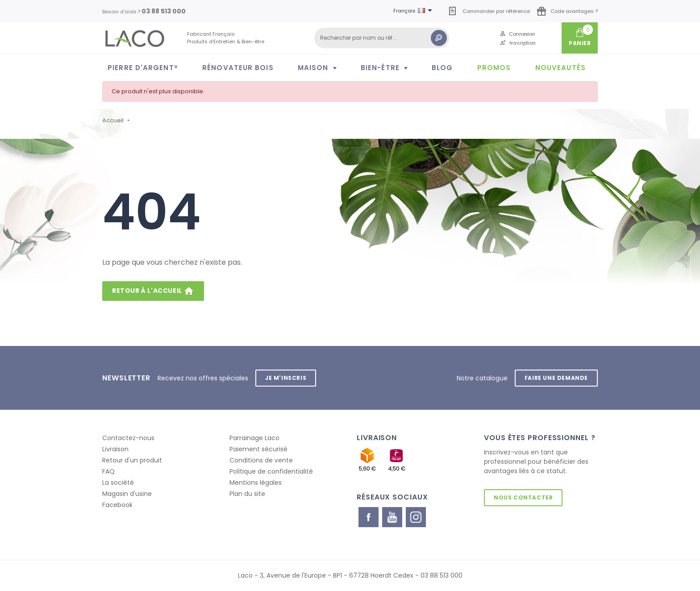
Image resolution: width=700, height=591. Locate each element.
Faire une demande (556, 378)
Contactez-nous (128, 438)
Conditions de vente (261, 460)
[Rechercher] (382, 38)
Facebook (117, 505)
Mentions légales (256, 483)
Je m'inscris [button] (286, 378)
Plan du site (247, 494)
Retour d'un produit (132, 460)
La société (118, 483)
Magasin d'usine (127, 494)
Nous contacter (523, 497)
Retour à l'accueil (153, 291)
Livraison (115, 449)
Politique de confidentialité (271, 471)
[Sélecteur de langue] (414, 11)
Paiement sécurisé (258, 449)
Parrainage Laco (254, 438)
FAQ (108, 471)
